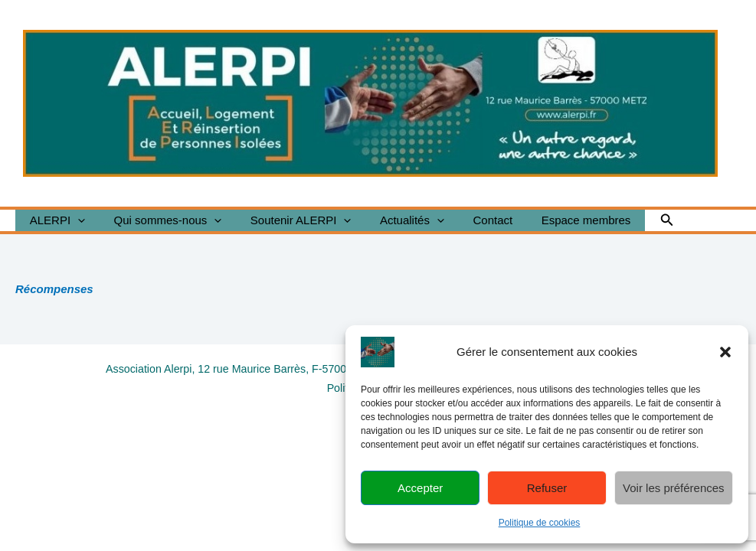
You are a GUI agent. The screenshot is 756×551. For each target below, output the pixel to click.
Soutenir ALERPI (286, 220)
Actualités (392, 220)
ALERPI (54, 220)
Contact (467, 220)
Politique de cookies (540, 523)
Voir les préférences (674, 488)
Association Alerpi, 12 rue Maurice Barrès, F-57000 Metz (240, 368)
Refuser (547, 488)
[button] (725, 352)
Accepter (420, 488)
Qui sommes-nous (159, 220)
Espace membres (554, 220)
